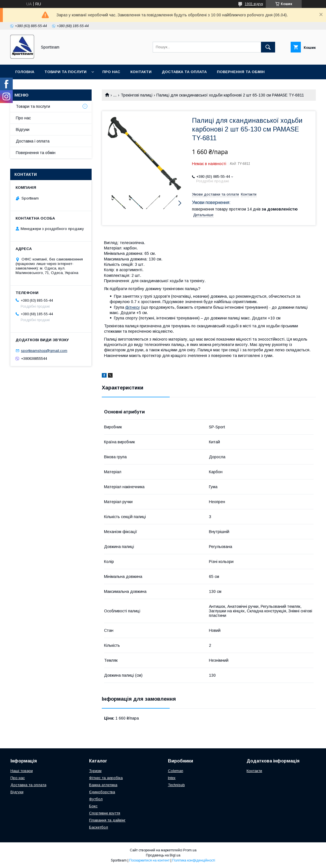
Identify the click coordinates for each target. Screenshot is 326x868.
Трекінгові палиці (137, 95)
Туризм (95, 771)
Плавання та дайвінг (107, 820)
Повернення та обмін (241, 72)
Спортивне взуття (105, 813)
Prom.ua (190, 850)
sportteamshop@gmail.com (44, 351)
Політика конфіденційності (194, 860)
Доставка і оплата (33, 141)
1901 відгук (254, 4)
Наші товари (22, 771)
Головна (25, 72)
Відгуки (23, 130)
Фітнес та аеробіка (106, 778)
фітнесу (133, 307)
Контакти (141, 72)
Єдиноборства (102, 792)
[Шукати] (268, 47)
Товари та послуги (65, 72)
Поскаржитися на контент (149, 860)
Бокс (93, 806)
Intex (172, 778)
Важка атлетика (103, 785)
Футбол (96, 799)
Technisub (176, 785)
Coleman (176, 771)
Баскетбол (99, 827)
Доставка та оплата (184, 72)
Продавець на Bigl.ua (163, 855)
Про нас (111, 72)
